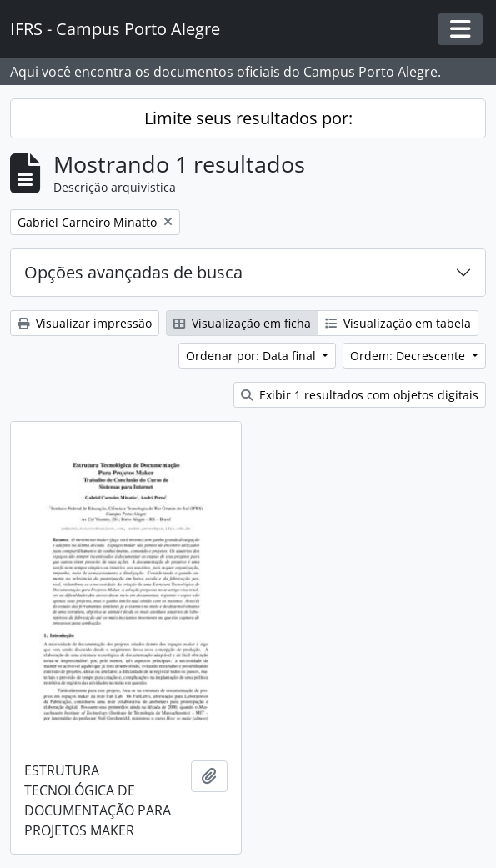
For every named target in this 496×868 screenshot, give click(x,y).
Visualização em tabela (398, 323)
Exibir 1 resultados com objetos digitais (360, 395)
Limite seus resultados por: (248, 118)
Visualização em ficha (242, 323)
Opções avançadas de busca (133, 272)
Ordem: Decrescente (409, 356)
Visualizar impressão (85, 323)
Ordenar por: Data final (253, 356)
